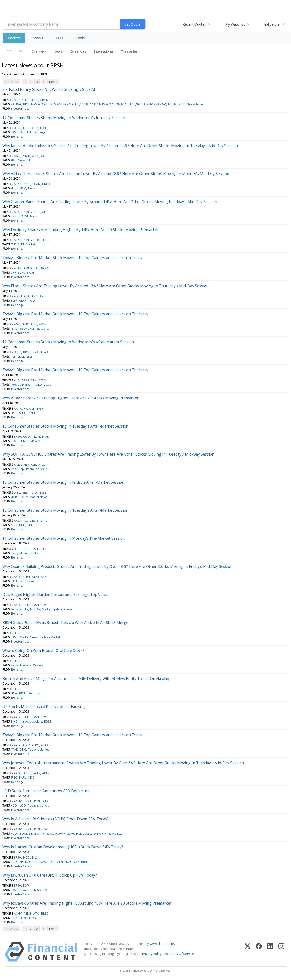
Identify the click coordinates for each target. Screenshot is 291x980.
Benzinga (39, 132)
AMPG (28, 212)
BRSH (34, 100)
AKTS (27, 184)
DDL (26, 128)
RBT (13, 160)
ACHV (28, 773)
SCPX (21, 273)
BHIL (17, 493)
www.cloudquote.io (164, 944)
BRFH (17, 352)
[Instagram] (281, 952)
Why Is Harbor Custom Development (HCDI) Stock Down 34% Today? (63, 847)
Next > (53, 82)
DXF (13, 273)
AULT (25, 100)
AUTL (46, 212)
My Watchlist (235, 24)
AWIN (43, 324)
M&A (14, 693)
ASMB (28, 914)
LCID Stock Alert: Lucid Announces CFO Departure (46, 791)
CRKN (23, 301)
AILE (17, 380)
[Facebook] (259, 952)
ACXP (23, 409)
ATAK (35, 577)
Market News (38, 497)
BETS (35, 521)
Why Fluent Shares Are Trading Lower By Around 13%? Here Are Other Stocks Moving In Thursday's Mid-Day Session (106, 286)
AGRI (17, 156)
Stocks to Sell (196, 104)
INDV (23, 581)
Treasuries (129, 51)
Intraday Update (31, 722)
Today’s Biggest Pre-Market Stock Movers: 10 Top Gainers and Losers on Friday (72, 258)
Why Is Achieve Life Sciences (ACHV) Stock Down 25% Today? (56, 819)
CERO (42, 380)
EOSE (47, 722)
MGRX (14, 497)
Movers (35, 441)
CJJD (34, 493)
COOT (27, 437)
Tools (80, 38)
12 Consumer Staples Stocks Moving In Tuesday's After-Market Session (65, 426)
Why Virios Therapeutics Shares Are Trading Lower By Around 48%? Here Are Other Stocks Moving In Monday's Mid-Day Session (116, 174)
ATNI (44, 577)
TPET (14, 413)
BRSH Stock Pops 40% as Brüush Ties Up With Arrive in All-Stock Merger (66, 623)
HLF (13, 357)
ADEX (26, 745)
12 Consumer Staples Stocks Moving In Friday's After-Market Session (63, 482)
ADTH (18, 296)
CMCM (22, 188)
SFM (29, 357)
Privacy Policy (152, 954)
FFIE (13, 244)
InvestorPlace (20, 109)
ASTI (17, 100)
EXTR (14, 301)
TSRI (13, 329)
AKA (27, 296)
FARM (46, 437)
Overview (39, 51)
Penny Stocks (35, 469)
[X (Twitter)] (248, 952)
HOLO (38, 385)
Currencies (78, 51)
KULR (32, 301)
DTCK (35, 128)
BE (29, 160)
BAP (37, 268)
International (104, 51)
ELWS (47, 385)
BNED (46, 184)
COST (44, 605)
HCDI (36, 801)
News (58, 51)
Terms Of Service (181, 954)
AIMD (17, 465)
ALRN (26, 577)
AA (16, 409)
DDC (23, 750)
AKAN (26, 156)
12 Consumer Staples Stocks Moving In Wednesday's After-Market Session (68, 342)
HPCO (33, 918)
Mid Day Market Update (46, 609)
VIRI (13, 188)
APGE (42, 465)
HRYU (23, 918)
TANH (31, 413)
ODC (31, 778)
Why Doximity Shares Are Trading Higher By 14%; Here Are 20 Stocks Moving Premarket (80, 230)
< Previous (11, 82)
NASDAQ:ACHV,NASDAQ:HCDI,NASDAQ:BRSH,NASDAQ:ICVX (83, 834)
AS (47, 469)
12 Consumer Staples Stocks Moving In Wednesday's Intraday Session (64, 118)
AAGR (18, 521)
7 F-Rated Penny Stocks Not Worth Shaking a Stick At (49, 89)
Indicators (272, 24)
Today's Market (29, 329)
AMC (34, 296)
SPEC (14, 778)
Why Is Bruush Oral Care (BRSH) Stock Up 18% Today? (50, 875)
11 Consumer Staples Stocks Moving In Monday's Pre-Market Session (64, 538)
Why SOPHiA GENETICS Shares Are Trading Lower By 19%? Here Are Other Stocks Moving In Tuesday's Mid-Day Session (108, 454)
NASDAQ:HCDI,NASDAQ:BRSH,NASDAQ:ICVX (49, 862)
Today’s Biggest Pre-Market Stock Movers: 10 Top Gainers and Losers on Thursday (75, 314)
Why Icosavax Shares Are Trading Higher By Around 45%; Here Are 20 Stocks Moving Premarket (87, 903)
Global (69, 609)
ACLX (37, 773)
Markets (14, 38)
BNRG (14, 216)
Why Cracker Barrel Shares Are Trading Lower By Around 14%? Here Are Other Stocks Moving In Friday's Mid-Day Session (110, 202)
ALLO (36, 156)
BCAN (36, 184)
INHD (14, 722)
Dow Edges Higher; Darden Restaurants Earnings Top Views (55, 595)
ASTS (37, 212)
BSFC (43, 549)
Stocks (38, 38)
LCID (45, 801)
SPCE (182, 104)
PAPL (23, 778)
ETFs (59, 38)
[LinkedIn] (270, 952)
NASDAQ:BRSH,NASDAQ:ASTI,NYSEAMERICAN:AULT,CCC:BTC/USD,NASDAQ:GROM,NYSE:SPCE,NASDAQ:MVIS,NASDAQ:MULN (93, 104)
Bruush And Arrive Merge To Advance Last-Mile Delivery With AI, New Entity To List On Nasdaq (86, 679)
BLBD (45, 914)
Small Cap (17, 469)
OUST (24, 216)
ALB (34, 465)
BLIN (37, 240)
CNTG (45, 329)
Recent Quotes (194, 24)
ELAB (45, 352)
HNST (25, 441)
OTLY (24, 497)
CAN (34, 380)
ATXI (36, 914)
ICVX (45, 829)
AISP (26, 465)
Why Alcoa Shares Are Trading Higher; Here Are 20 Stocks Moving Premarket (70, 398)
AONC (45, 156)
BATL (14, 581)
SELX (22, 413)
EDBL (44, 128)
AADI (17, 577)
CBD (30, 525)
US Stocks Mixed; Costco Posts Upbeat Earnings (45, 707)
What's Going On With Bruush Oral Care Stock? (43, 651)
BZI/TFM (25, 132)
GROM (44, 100)
